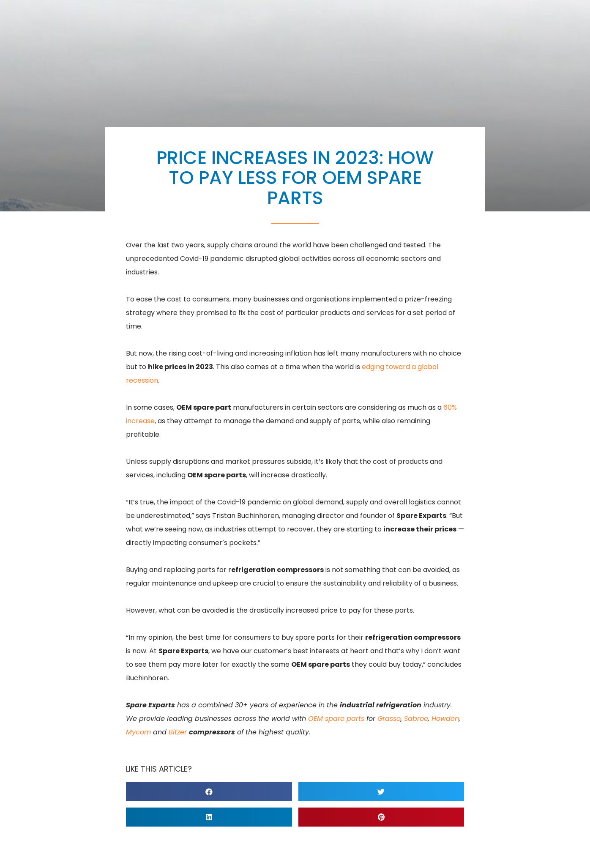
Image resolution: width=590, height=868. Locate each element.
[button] (209, 792)
